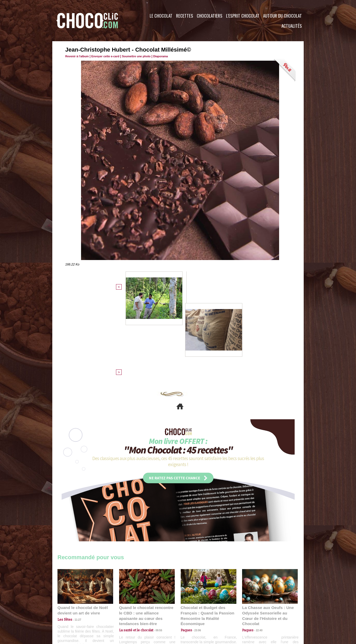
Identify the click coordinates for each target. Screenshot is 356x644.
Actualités (292, 26)
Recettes (185, 16)
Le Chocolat (161, 16)
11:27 (75, 534)
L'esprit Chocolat (243, 16)
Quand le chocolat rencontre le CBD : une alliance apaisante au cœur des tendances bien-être (147, 528)
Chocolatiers (210, 16)
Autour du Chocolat (282, 16)
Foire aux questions (257, 613)
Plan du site (192, 613)
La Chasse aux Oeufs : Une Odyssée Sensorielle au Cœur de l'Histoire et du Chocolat (268, 528)
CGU (126, 613)
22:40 (257, 539)
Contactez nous (73, 613)
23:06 (196, 545)
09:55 (155, 539)
